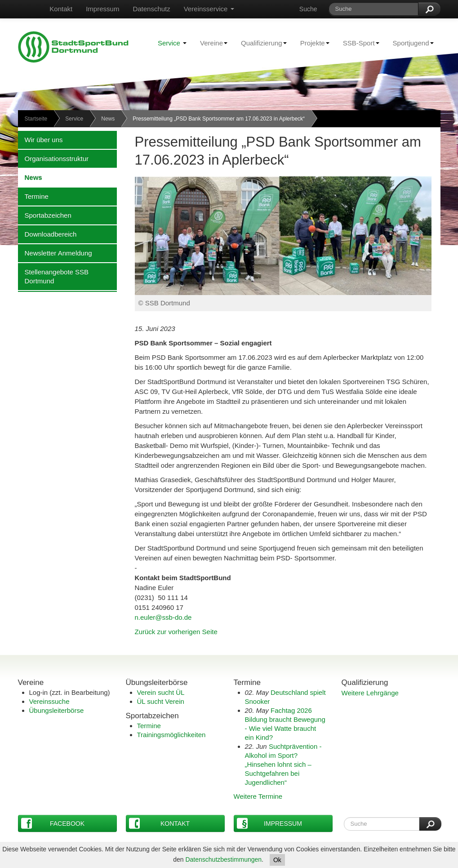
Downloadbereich (47, 234)
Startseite (36, 119)
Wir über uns (40, 139)
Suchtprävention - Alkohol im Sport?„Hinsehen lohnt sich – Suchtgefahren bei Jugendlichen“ (283, 764)
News (108, 119)
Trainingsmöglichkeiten (171, 735)
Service (172, 43)
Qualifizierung (260, 43)
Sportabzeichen (45, 215)
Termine (33, 196)
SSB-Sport (358, 43)
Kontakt (61, 9)
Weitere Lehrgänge (370, 693)
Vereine (210, 43)
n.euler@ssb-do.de (163, 617)
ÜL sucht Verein (161, 701)
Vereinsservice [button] (209, 9)
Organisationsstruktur (53, 158)
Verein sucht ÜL (161, 692)
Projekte (311, 43)
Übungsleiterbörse (57, 710)
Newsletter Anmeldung (55, 253)
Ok (277, 860)
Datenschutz (151, 9)
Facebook (53, 823)
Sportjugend (410, 43)
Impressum (102, 9)
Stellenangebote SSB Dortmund (53, 276)
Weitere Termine (258, 796)
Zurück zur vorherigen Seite (176, 632)
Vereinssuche (49, 701)
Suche (308, 9)
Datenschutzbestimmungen (223, 859)
